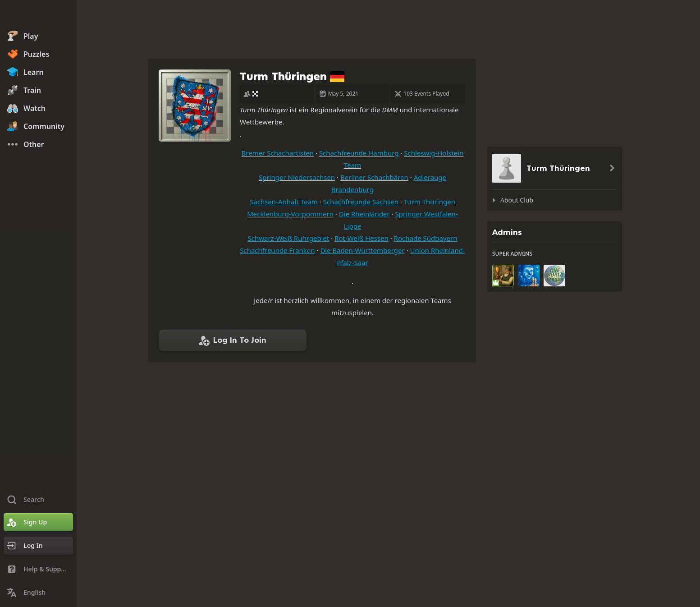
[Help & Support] (38, 569)
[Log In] (38, 546)
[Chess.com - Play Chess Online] (38, 15)
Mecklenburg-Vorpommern (290, 214)
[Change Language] (38, 593)
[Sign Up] (38, 522)
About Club (517, 200)
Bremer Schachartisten (278, 153)
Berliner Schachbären (374, 177)
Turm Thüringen (430, 202)
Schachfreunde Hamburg (359, 153)
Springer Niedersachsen (297, 177)
